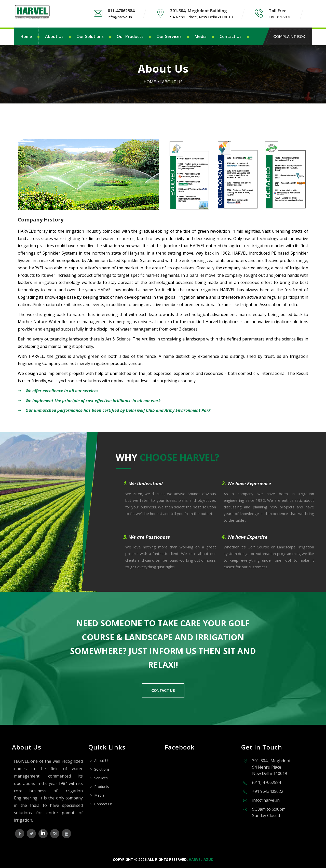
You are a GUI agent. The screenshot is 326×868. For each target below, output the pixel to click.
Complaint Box (291, 37)
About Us (54, 36)
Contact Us (230, 36)
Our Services (169, 36)
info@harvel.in (120, 17)
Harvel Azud (201, 859)
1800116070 (280, 17)
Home (26, 36)
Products (102, 787)
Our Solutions (90, 36)
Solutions (102, 769)
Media (201, 36)
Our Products (130, 36)
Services (101, 778)
